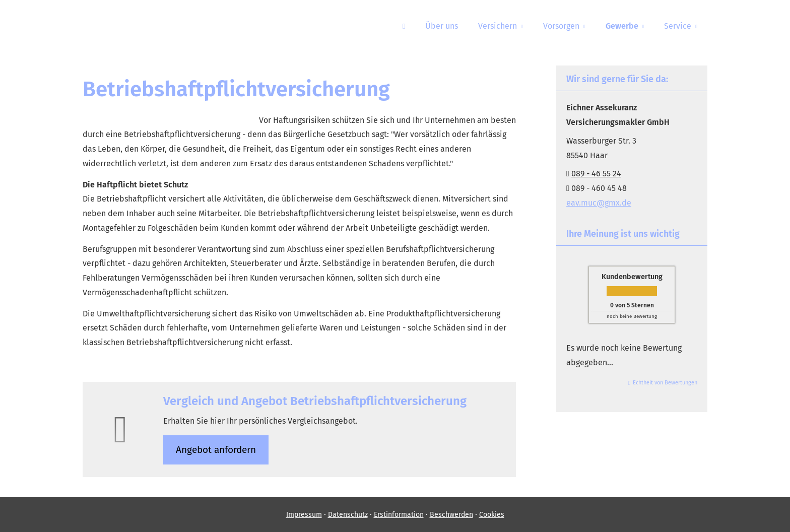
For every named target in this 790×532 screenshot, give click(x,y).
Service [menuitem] (678, 26)
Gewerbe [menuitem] (622, 26)
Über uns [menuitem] (442, 26)
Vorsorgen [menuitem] (561, 26)
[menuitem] (404, 26)
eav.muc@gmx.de (599, 203)
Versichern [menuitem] (498, 26)
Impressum (304, 515)
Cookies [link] (492, 515)
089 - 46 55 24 (596, 174)
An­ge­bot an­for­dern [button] (216, 450)
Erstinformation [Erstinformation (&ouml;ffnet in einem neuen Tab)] (399, 515)
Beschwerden (451, 515)
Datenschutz (348, 515)
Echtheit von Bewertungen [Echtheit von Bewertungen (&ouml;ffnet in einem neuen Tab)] (665, 383)
